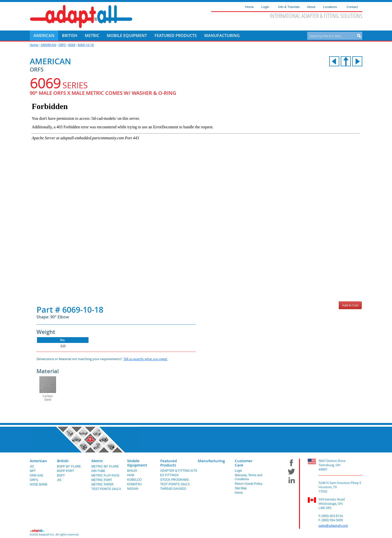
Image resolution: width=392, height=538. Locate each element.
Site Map (241, 488)
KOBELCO (134, 480)
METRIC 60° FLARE (105, 466)
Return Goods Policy (248, 484)
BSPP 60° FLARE (69, 466)
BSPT (61, 475)
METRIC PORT (102, 480)
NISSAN (133, 489)
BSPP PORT (65, 471)
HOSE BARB (38, 484)
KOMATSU (134, 484)
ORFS (62, 45)
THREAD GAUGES (173, 489)
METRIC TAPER (102, 484)
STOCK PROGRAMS (174, 480)
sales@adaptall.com (333, 525)
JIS (59, 480)
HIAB (131, 475)
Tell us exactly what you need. (145, 359)
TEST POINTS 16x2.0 (106, 489)
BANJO (132, 471)
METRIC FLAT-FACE (105, 475)
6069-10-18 (86, 45)
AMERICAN (48, 45)
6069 (72, 45)
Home (34, 45)
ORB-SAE (36, 475)
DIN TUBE (98, 471)
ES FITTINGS (169, 475)
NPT (33, 471)
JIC (32, 466)
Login (238, 471)
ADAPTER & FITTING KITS (179, 471)
